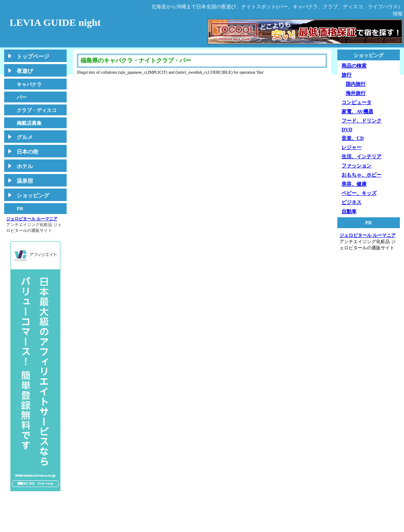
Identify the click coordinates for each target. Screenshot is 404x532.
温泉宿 (25, 181)
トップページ (33, 56)
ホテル (25, 166)
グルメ (25, 137)
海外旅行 (356, 93)
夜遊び (25, 71)
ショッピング (33, 195)
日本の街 (27, 152)
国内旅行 (356, 84)
